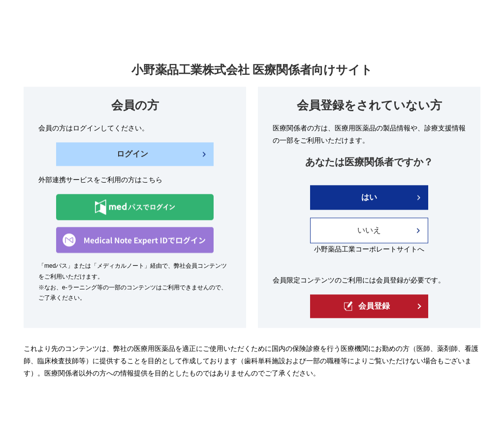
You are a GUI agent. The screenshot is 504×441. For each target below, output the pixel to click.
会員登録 (367, 306)
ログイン (132, 154)
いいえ (369, 231)
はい (369, 198)
